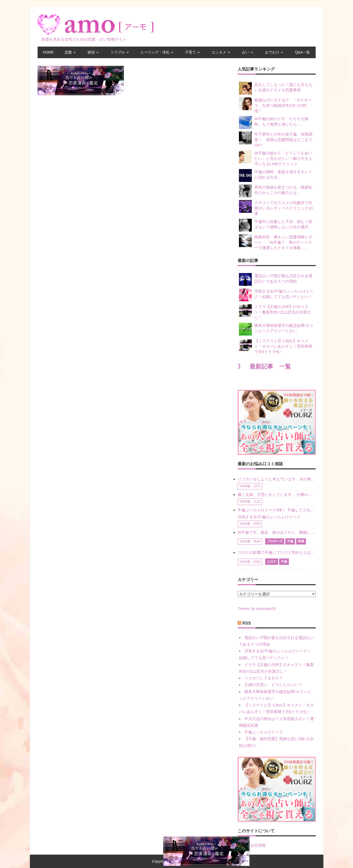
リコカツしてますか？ (264, 678)
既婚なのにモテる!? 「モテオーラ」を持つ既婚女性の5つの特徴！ (275, 105)
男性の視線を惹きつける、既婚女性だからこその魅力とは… (276, 191)
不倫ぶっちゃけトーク (264, 732)
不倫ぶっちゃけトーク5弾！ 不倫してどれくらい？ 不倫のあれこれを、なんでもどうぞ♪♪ (277, 510)
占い (246, 52)
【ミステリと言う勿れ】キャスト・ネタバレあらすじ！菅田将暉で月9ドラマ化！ (276, 346)
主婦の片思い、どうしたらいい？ (273, 685)
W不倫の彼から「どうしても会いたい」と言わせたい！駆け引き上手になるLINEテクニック (276, 158)
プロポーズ (275, 541)
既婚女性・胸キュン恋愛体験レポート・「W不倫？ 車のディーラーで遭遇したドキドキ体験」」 (276, 242)
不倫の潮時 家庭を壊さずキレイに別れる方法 (276, 176)
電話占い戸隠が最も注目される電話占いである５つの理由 (276, 279)
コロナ (272, 562)
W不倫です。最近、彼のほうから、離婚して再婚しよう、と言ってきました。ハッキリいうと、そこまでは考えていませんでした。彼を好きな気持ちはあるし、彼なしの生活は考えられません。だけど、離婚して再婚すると (277, 532)
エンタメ (219, 52)
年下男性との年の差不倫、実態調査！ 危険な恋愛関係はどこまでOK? (276, 139)
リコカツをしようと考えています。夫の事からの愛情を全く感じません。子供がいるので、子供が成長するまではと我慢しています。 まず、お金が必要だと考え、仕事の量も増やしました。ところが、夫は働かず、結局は (277, 479)
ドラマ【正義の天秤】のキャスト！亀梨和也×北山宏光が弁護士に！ (275, 312)
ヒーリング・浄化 (155, 52)
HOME (48, 52)
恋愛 (68, 52)
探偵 (91, 52)
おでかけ (272, 52)
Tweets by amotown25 (257, 608)
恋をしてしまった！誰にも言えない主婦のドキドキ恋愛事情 (276, 88)
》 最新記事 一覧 (264, 367)
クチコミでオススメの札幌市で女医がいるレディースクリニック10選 (276, 208)
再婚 (301, 541)
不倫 (290, 541)
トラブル (118, 52)
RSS (247, 623)
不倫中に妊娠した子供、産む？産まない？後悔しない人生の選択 (276, 225)
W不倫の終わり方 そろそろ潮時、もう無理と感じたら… (274, 122)
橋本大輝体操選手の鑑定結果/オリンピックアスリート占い (276, 329)
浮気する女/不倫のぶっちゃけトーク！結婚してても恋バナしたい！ (276, 295)
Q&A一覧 (303, 52)
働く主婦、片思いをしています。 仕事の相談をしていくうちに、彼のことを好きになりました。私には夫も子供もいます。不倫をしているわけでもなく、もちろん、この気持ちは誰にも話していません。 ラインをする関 (277, 494)
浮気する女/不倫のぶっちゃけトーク (269, 517)
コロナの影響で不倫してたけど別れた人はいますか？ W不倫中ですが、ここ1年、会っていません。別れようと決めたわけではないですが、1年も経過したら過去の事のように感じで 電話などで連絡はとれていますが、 (277, 552)
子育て (191, 52)
